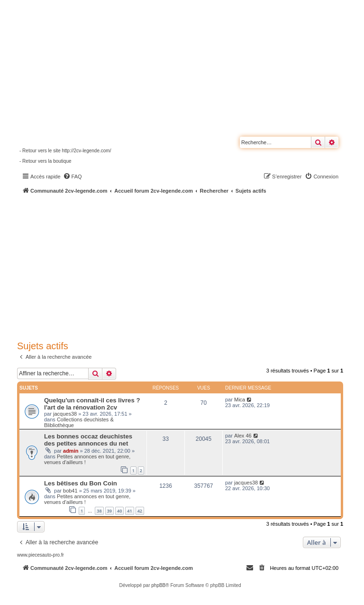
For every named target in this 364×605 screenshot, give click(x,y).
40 (119, 511)
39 (109, 511)
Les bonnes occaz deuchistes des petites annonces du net (88, 440)
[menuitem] (73, 177)
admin (71, 451)
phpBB (158, 585)
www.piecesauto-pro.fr (41, 555)
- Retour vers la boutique (45, 161)
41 (129, 511)
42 (140, 511)
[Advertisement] (191, 266)
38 (99, 511)
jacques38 (65, 414)
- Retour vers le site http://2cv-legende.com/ (65, 151)
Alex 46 (243, 436)
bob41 (70, 491)
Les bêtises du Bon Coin (81, 483)
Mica (240, 400)
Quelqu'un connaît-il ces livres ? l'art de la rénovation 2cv (92, 404)
